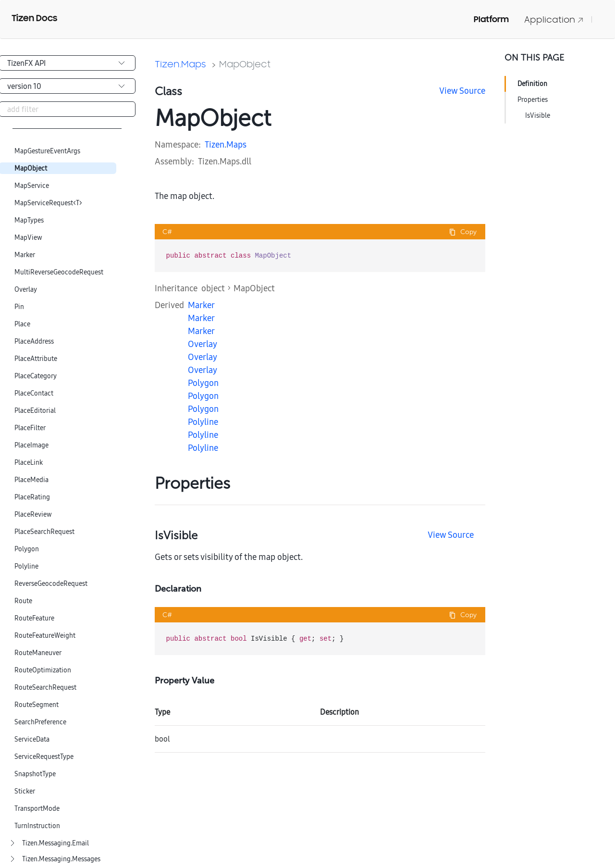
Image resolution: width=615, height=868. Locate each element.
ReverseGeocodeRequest (51, 584)
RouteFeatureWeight (45, 636)
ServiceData (32, 739)
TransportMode (37, 809)
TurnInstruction (37, 826)
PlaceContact (34, 393)
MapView (28, 238)
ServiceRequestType (44, 757)
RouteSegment (37, 705)
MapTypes (29, 220)
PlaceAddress (34, 341)
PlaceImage (31, 445)
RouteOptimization (43, 670)
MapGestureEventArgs (47, 151)
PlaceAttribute (36, 359)
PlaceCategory (36, 376)
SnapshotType (35, 774)
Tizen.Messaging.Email (55, 843)
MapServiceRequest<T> (48, 203)
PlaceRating (32, 497)
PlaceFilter (30, 428)
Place (22, 324)
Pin (19, 307)
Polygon (27, 549)
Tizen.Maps (180, 64)
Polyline (26, 566)
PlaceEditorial (35, 411)
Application (554, 19)
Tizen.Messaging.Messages (61, 859)
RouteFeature (34, 618)
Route (23, 601)
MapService (32, 186)
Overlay (26, 290)
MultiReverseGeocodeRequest (59, 272)
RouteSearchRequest (45, 688)
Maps (236, 144)
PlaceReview (33, 515)
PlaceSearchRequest (44, 532)
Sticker (25, 791)
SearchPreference (40, 722)
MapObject (31, 168)
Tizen (215, 144)
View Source (462, 91)
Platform (491, 19)
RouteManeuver (38, 653)
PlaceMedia (31, 480)
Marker (25, 255)
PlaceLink (29, 463)
